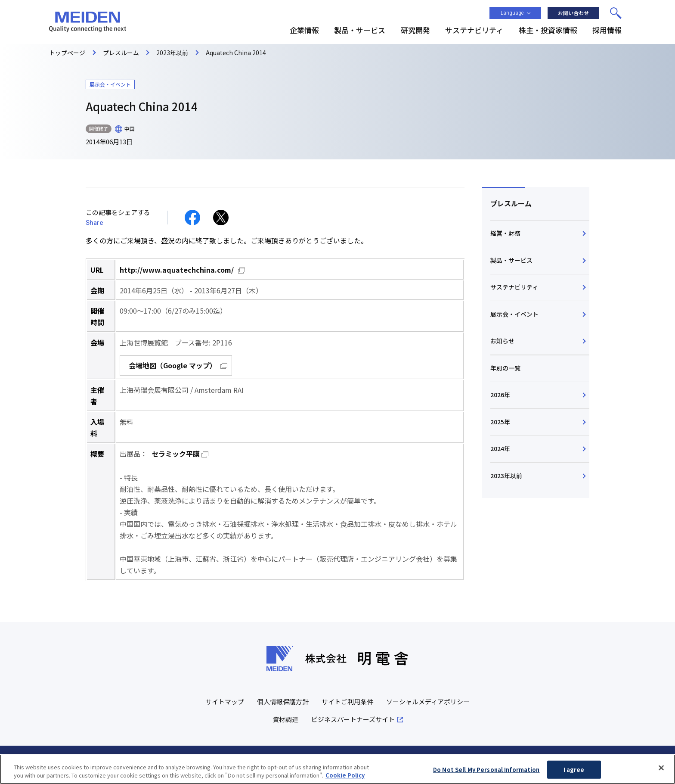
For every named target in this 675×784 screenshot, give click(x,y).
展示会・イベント (514, 314)
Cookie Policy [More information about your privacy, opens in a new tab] (345, 778)
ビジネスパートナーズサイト (353, 718)
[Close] (661, 770)
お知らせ (502, 342)
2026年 (500, 395)
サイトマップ (225, 701)
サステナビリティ (514, 287)
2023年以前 (506, 477)
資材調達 (285, 718)
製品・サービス (511, 260)
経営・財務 (505, 233)
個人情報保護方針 (283, 701)
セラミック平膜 (176, 453)
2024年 (500, 450)
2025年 (500, 423)
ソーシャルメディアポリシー (428, 701)
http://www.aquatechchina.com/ (177, 270)
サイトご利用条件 (347, 701)
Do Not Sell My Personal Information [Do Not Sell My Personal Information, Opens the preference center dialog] (486, 772)
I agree (574, 772)
